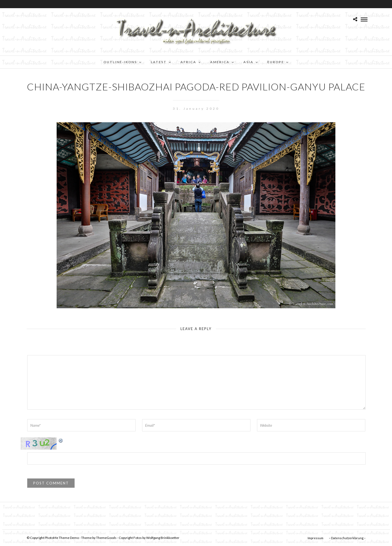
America (220, 62)
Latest (159, 62)
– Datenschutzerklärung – (347, 538)
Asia (248, 62)
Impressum (316, 538)
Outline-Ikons (120, 62)
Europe (276, 62)
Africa (188, 62)
